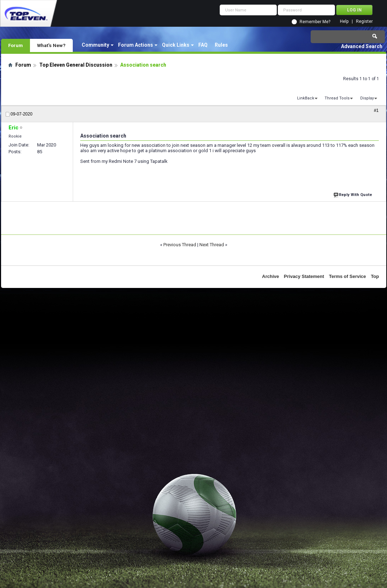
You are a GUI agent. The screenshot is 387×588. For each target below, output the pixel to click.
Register (364, 22)
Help (344, 22)
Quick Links (176, 45)
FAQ (203, 45)
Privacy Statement (304, 276)
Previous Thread (180, 245)
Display (367, 98)
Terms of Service (347, 276)
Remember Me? (315, 22)
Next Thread (212, 245)
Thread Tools (337, 98)
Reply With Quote (353, 194)
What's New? (51, 45)
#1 (376, 110)
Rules (221, 45)
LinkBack (306, 98)
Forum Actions (136, 45)
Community (95, 45)
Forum (16, 45)
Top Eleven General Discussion (76, 65)
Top (375, 276)
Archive (271, 276)
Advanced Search (362, 46)
